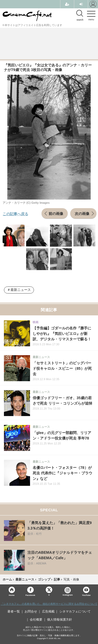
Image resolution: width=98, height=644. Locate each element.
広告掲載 (48, 611)
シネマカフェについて (75, 611)
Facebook (30, 595)
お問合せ (31, 611)
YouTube (86, 595)
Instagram (68, 592)
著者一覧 (14, 611)
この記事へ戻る (15, 214)
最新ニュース (21, 290)
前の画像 (56, 213)
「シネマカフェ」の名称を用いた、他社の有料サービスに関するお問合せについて (49, 604)
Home (12, 595)
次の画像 (82, 213)
